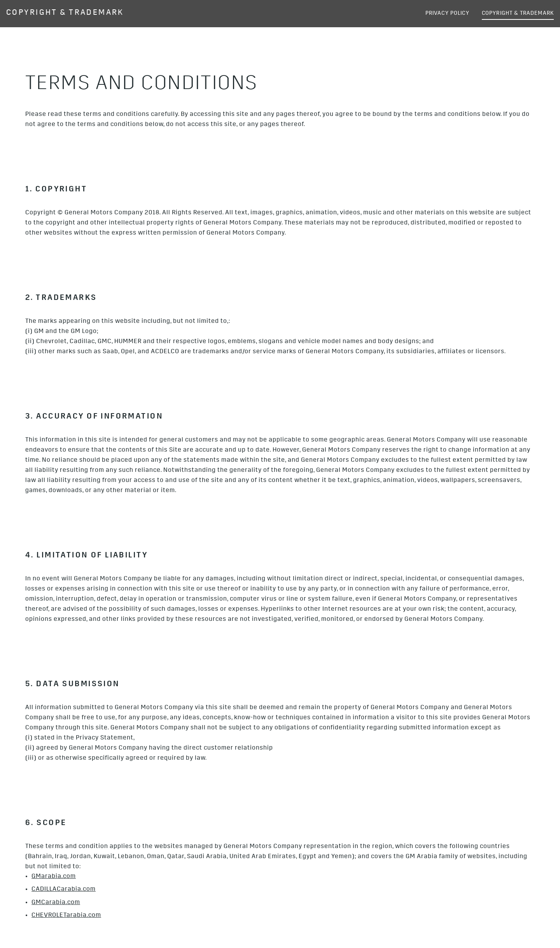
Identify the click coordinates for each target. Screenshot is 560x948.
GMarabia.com (54, 877)
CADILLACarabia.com (64, 890)
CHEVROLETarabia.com (66, 916)
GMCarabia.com (56, 903)
